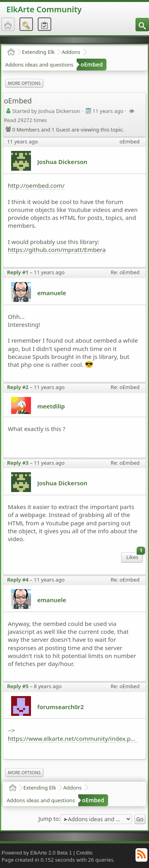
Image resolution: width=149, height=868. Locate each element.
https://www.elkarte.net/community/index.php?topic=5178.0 (73, 738)
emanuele (52, 293)
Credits (84, 853)
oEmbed (92, 64)
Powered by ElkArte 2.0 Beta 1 (37, 853)
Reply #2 (18, 387)
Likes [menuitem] (135, 556)
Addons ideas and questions (39, 65)
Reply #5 (18, 686)
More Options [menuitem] (24, 83)
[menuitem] (142, 25)
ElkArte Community (44, 9)
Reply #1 (18, 272)
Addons (71, 52)
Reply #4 (18, 580)
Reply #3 (18, 463)
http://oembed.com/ (36, 185)
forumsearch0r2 (61, 707)
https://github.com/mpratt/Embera (57, 250)
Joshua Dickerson (62, 162)
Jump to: (49, 819)
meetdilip (51, 406)
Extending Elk (38, 52)
